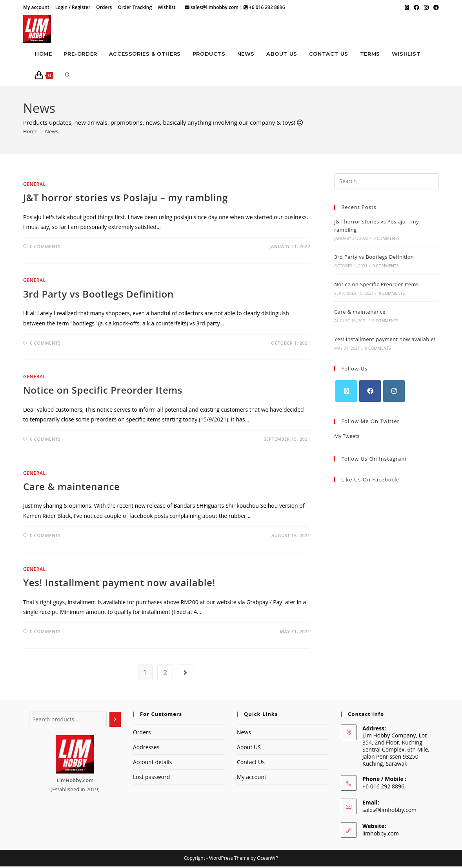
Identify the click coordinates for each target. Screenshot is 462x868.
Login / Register (73, 7)
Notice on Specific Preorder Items (103, 391)
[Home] (30, 133)
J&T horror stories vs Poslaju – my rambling (126, 199)
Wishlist (166, 7)
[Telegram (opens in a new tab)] (435, 7)
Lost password (151, 778)
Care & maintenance (72, 488)
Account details (152, 764)
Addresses (146, 748)
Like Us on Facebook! (370, 481)
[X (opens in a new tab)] (407, 7)
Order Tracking (135, 7)
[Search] (115, 721)
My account (36, 7)
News (52, 133)
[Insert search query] (387, 182)
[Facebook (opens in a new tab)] (417, 7)
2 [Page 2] (165, 674)
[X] (346, 392)
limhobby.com (381, 834)
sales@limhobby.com (389, 811)
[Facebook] (370, 392)
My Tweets (347, 437)
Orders (104, 7)
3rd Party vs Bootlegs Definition (98, 295)
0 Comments (45, 248)
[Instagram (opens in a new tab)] (426, 7)
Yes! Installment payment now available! (119, 584)
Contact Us (251, 764)
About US (249, 748)
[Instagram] (394, 392)
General (35, 185)
